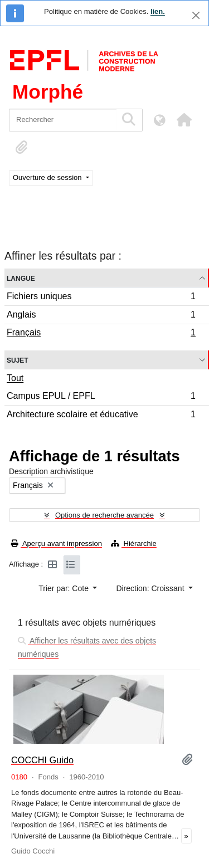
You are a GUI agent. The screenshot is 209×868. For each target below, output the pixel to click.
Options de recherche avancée (104, 515)
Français (101, 334)
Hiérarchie (134, 543)
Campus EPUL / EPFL (101, 398)
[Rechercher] (63, 120)
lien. (158, 11)
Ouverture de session (48, 177)
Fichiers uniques (101, 298)
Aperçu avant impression (57, 543)
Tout (15, 378)
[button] (184, 120)
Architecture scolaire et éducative (101, 416)
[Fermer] (196, 15)
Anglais (101, 316)
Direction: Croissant (151, 588)
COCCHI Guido (42, 760)
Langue (21, 278)
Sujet (18, 360)
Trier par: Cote (65, 588)
